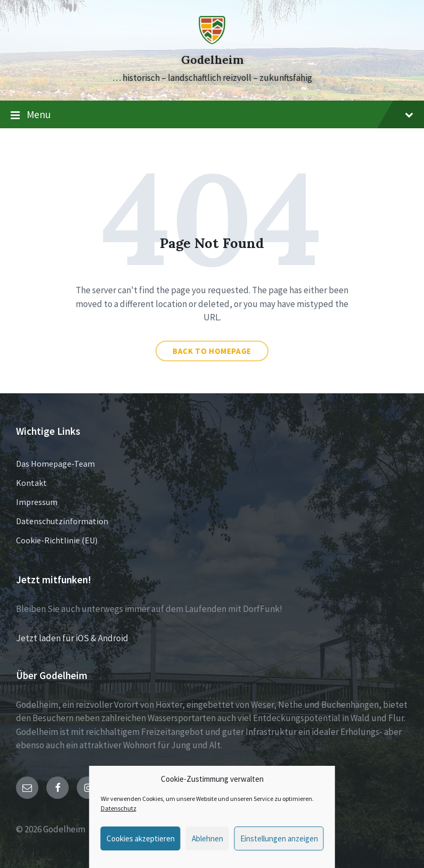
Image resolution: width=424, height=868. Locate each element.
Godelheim (212, 60)
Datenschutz (119, 808)
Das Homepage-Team (55, 464)
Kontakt (31, 483)
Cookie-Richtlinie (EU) (57, 540)
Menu (212, 115)
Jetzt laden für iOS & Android (72, 638)
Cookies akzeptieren (141, 838)
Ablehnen (207, 838)
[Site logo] (212, 41)
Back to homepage (212, 351)
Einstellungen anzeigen (279, 838)
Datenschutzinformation (62, 521)
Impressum (37, 502)
